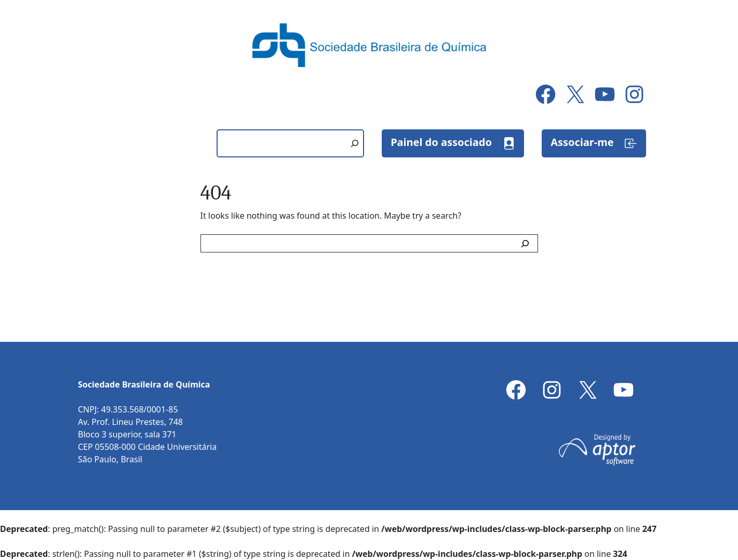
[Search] (527, 243)
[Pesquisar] (355, 143)
